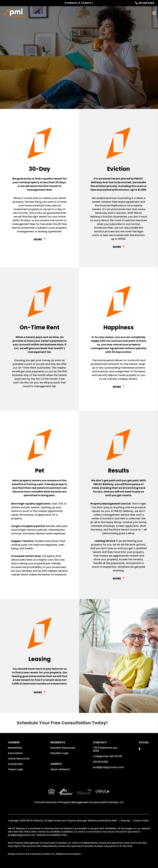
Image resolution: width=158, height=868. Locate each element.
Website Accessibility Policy (52, 835)
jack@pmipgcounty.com (108, 767)
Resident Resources (63, 748)
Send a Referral (60, 769)
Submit (107, 78)
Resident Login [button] (60, 753)
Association (15, 753)
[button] (140, 749)
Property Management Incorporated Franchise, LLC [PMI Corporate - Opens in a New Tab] (92, 802)
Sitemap (125, 821)
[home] (15, 13)
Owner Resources (19, 759)
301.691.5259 (146, 3)
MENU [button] (154, 13)
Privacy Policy (141, 821)
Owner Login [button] (16, 769)
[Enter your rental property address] (67, 78)
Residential (15, 748)
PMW (114, 821)
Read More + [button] (40, 239)
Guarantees (15, 764)
